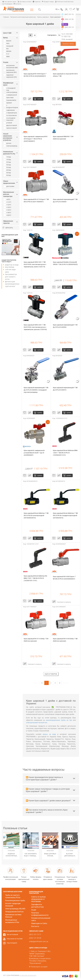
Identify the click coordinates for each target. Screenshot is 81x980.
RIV (6, 49)
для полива (9, 186)
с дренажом (9, 110)
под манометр (10, 100)
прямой (8, 103)
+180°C (8, 213)
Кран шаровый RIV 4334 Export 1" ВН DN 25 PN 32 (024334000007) (35, 75)
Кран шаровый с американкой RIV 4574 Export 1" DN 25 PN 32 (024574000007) (36, 139)
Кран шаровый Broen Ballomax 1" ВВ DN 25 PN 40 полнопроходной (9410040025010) (36, 515)
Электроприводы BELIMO (15, 909)
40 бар (8, 170)
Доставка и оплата (24, 2)
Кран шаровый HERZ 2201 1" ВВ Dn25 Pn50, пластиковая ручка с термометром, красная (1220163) (35, 327)
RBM (7, 57)
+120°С (8, 205)
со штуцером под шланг (10, 119)
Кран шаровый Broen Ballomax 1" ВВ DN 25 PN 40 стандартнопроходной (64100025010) (65, 515)
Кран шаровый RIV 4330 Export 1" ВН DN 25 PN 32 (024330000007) (65, 578)
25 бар (8, 162)
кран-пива (9, 98)
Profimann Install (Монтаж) (64, 2)
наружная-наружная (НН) (10, 76)
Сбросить (8, 228)
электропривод (11, 146)
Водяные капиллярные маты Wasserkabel (11, 855)
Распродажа (7, 4)
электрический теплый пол (37, 723)
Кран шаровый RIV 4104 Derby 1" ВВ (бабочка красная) (65, 640)
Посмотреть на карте (39, 967)
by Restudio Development (28, 975)
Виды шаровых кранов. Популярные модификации (50, 855)
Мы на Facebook (12, 934)
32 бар (8, 167)
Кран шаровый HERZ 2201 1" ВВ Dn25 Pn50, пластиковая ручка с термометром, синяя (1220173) (35, 264)
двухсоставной (10, 125)
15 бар (8, 157)
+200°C (8, 215)
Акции (34, 910)
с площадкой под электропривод (11, 90)
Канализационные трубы (15, 900)
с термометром (10, 113)
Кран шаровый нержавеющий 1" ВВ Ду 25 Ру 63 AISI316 (65, 389)
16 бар (8, 160)
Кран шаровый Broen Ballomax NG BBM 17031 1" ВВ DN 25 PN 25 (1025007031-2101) (36, 578)
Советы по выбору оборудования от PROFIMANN (38, 899)
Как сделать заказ (9, 2)
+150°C (8, 210)
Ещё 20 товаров (51, 674)
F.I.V (7, 54)
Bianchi (8, 41)
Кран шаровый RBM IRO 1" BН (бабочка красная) (63, 138)
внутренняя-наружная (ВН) (10, 71)
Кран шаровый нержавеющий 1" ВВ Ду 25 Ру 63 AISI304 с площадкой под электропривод (36, 390)
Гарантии (37, 2)
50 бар (8, 173)
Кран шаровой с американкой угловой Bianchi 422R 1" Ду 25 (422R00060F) (34, 453)
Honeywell (9, 46)
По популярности (65, 35)
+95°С (7, 199)
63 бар (8, 175)
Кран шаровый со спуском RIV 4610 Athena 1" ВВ (65, 75)
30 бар (8, 165)
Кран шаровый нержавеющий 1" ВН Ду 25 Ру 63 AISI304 (65, 326)
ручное (8, 143)
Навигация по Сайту (39, 923)
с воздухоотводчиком (11, 106)
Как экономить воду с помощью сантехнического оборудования (31, 855)
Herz (7, 43)
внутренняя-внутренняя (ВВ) (11, 67)
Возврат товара (48, 2)
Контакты (17, 4)
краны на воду (49, 734)
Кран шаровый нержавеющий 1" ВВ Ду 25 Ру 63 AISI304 (65, 201)
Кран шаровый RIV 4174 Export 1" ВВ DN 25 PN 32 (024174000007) (36, 201)
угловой (8, 123)
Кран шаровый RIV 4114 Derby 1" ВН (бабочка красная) (36, 640)
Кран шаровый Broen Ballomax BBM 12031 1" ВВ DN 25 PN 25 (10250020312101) (65, 453)
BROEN (8, 51)
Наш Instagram (12, 943)
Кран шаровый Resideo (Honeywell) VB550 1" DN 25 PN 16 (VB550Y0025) (65, 263)
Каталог (32, 10)
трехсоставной (10, 128)
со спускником (10, 115)
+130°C (8, 207)
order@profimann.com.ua (39, 941)
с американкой (10, 95)
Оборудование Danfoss (14, 912)
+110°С (8, 202)
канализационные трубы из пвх (59, 720)
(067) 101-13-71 (62, 9)
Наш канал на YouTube (15, 939)
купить (40, 99)
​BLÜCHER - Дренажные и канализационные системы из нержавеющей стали (70, 855)
